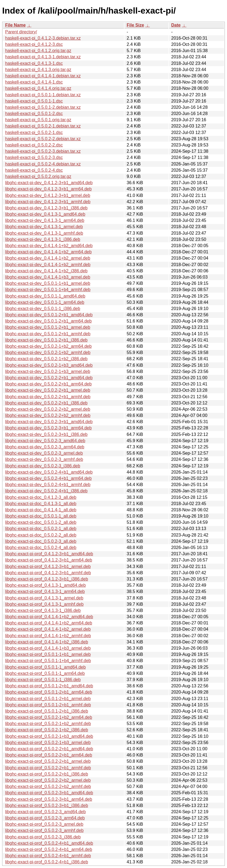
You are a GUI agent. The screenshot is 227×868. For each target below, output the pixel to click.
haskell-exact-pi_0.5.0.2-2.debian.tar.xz (43, 139)
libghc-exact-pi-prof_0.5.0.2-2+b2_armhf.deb (48, 786)
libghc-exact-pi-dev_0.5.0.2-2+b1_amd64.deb (49, 378)
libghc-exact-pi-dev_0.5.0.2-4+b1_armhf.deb (48, 485)
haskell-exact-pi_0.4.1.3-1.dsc (34, 63)
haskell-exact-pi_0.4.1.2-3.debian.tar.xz (43, 38)
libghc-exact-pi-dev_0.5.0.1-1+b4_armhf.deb (48, 290)
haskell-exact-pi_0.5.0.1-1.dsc (34, 101)
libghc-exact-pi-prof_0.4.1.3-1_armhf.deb (44, 604)
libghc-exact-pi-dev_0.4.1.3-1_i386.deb (43, 239)
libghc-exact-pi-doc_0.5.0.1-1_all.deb (41, 516)
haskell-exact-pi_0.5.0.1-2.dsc (34, 114)
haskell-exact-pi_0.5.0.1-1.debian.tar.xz (43, 95)
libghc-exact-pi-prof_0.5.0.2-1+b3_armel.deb (48, 743)
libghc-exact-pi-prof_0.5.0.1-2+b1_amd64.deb (49, 686)
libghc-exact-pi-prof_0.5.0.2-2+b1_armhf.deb (48, 768)
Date (176, 25)
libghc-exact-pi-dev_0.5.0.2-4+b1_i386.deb (46, 491)
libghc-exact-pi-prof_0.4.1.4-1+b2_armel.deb (48, 629)
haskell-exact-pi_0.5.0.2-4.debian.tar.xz (43, 164)
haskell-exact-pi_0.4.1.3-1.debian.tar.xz (43, 57)
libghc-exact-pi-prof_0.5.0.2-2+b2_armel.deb (48, 780)
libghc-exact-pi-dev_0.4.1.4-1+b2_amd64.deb (49, 246)
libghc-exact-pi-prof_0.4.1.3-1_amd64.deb (45, 585)
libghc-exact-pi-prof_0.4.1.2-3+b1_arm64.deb (49, 560)
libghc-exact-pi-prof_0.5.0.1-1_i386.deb (43, 680)
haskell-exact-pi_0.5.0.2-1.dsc (34, 133)
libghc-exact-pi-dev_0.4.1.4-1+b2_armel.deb (48, 258)
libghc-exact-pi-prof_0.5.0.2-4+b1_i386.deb (47, 862)
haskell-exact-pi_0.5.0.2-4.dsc (34, 170)
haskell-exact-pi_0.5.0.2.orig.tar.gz (38, 176)
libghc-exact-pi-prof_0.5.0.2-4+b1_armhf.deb (48, 856)
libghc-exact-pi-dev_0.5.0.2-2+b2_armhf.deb (48, 415)
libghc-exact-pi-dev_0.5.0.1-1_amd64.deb (45, 296)
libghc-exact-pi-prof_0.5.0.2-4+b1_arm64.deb (49, 849)
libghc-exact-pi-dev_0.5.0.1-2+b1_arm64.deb (48, 321)
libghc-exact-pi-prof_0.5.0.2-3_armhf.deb (44, 830)
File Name (15, 25)
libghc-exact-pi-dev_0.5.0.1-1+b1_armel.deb (48, 283)
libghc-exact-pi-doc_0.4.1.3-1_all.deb (41, 504)
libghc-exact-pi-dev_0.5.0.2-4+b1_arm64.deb (48, 478)
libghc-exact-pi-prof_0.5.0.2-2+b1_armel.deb (48, 761)
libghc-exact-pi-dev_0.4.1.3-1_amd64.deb (45, 214)
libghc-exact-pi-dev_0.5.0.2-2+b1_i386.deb (46, 403)
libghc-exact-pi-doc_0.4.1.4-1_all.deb (41, 510)
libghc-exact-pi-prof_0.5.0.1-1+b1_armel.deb (48, 654)
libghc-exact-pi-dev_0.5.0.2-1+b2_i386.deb (46, 359)
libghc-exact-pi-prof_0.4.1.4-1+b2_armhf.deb (48, 636)
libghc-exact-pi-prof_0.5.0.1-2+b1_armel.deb (48, 699)
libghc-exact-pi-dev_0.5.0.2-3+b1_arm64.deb (48, 428)
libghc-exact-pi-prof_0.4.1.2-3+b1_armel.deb (48, 567)
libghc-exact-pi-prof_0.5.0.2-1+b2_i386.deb (47, 730)
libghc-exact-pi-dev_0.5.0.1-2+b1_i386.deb (46, 340)
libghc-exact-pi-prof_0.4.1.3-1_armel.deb (44, 598)
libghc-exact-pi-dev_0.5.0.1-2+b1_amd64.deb (49, 315)
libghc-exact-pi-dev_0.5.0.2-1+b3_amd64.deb (49, 365)
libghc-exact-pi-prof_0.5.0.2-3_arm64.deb (45, 818)
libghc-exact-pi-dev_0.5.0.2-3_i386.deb (43, 466)
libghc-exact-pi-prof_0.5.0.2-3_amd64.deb (45, 812)
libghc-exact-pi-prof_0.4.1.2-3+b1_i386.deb (47, 579)
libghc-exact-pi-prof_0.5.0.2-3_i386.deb (43, 837)
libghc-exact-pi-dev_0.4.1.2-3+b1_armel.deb (48, 195)
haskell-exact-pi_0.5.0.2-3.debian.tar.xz (43, 151)
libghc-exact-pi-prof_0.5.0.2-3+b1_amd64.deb (49, 793)
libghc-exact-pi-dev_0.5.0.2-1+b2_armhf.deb (48, 352)
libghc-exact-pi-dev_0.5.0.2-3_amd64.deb (45, 441)
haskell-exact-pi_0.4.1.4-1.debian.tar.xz (43, 76)
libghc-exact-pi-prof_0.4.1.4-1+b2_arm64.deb (49, 623)
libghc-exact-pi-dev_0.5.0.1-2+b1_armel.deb (48, 327)
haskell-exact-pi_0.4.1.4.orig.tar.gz (38, 88)
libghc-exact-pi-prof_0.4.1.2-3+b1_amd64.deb (49, 554)
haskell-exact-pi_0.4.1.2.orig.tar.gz (38, 51)
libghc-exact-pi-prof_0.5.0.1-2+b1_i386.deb (47, 711)
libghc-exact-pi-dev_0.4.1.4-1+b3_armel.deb (48, 277)
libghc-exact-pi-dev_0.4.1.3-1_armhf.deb (44, 233)
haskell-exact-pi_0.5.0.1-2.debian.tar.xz (43, 107)
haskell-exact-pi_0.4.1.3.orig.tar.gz (38, 70)
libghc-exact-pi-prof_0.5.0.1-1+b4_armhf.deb (48, 661)
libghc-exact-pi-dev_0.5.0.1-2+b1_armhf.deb (48, 334)
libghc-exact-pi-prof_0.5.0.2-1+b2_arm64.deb (49, 717)
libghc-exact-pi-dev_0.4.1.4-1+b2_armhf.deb (48, 265)
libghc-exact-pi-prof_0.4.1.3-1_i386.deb (43, 610)
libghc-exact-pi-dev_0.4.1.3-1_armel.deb (44, 227)
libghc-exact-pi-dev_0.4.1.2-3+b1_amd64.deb (49, 183)
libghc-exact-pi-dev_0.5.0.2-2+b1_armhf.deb (48, 397)
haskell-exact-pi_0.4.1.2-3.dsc (34, 44)
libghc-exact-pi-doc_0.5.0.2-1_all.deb (41, 529)
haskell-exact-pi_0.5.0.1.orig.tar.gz (38, 120)
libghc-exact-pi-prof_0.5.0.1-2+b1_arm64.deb (49, 692)
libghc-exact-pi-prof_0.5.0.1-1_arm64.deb (45, 673)
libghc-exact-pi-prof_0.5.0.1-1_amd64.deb (45, 667)
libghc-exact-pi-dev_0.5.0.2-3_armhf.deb (44, 459)
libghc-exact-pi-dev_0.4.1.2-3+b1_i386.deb (46, 208)
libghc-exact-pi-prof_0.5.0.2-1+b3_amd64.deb (49, 736)
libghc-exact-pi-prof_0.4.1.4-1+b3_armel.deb (48, 648)
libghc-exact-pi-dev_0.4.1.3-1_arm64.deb (45, 220)
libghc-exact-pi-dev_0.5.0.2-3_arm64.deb (45, 447)
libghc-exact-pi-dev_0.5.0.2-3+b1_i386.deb (46, 434)
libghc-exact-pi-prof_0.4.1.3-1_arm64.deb (45, 591)
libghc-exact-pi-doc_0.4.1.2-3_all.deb (41, 497)
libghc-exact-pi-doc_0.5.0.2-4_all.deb (41, 548)
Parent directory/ (21, 32)
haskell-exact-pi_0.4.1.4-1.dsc (34, 82)
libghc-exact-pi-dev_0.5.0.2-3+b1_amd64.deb (49, 422)
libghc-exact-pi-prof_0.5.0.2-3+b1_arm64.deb (49, 799)
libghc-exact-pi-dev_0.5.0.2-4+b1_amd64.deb (49, 472)
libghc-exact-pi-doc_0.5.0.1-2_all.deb (41, 522)
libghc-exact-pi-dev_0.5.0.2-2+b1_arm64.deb (48, 384)
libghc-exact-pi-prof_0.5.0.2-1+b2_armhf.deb (48, 724)
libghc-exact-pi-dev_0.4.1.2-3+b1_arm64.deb (48, 189)
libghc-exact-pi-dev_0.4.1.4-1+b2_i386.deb (46, 271)
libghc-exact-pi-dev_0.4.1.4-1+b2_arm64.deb (48, 252)
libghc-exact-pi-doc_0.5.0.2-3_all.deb (41, 541)
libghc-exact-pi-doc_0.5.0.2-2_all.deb (41, 535)
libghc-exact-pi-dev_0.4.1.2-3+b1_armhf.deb (48, 202)
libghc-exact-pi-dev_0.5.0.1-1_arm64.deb (45, 302)
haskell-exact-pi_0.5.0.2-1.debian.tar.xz (43, 126)
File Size (135, 25)
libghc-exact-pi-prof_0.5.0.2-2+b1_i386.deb (47, 774)
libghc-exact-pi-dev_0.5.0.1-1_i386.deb (43, 309)
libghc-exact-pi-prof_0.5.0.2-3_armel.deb (44, 824)
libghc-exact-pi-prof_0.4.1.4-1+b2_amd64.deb (49, 617)
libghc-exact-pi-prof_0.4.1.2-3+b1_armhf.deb (48, 573)
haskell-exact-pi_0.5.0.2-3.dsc (34, 157)
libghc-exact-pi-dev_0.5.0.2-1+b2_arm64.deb (48, 346)
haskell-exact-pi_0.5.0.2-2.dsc (34, 145)
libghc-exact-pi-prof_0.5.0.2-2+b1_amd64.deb (49, 749)
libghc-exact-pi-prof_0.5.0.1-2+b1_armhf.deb (48, 705)
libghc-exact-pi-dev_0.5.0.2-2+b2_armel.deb (48, 409)
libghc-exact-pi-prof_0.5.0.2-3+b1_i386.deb (47, 805)
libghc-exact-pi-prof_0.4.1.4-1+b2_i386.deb (47, 642)
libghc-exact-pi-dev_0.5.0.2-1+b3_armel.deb (48, 371)
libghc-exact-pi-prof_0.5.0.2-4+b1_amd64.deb (49, 843)
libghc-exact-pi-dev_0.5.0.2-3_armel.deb (44, 453)
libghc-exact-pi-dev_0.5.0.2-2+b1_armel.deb (48, 390)
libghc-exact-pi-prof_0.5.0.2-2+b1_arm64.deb (49, 755)
